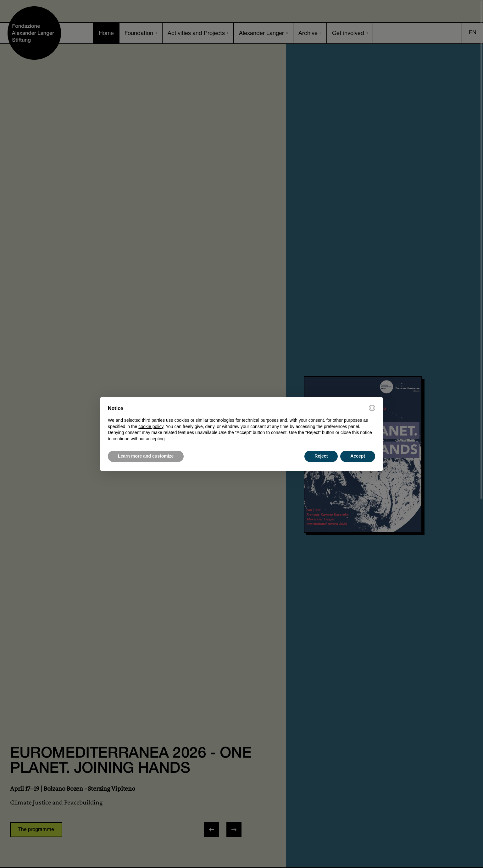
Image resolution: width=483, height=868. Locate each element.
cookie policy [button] (151, 426)
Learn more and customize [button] (146, 456)
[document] (241, 423)
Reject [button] (321, 456)
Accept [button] (358, 456)
